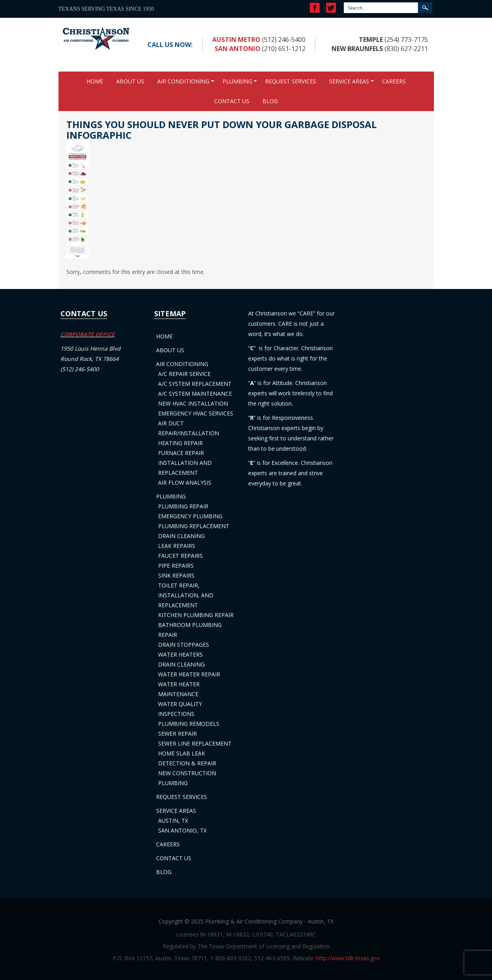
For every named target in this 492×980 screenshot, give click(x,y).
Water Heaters (180, 654)
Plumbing (237, 81)
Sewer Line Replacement (195, 743)
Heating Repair (180, 443)
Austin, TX (173, 820)
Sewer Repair (177, 734)
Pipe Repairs (176, 566)
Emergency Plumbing (190, 516)
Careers (394, 81)
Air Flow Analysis (185, 482)
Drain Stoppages (184, 645)
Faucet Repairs (180, 556)
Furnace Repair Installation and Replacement (185, 463)
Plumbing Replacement (194, 526)
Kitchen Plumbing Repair (196, 615)
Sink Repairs (176, 575)
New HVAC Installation (193, 403)
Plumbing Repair (183, 506)
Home (95, 81)
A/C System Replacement (195, 384)
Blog (270, 101)
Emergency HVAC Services (196, 413)
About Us (130, 81)
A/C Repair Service (184, 374)
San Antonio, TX (182, 830)
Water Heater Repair (189, 674)
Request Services (291, 81)
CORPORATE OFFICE (88, 334)
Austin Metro (236, 40)
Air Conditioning (183, 81)
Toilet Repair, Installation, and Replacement (186, 595)
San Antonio (238, 49)
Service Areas (349, 81)
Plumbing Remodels (189, 724)
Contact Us (232, 101)
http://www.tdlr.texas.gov (348, 958)
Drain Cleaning (181, 536)
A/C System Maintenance (195, 394)
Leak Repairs (177, 546)
